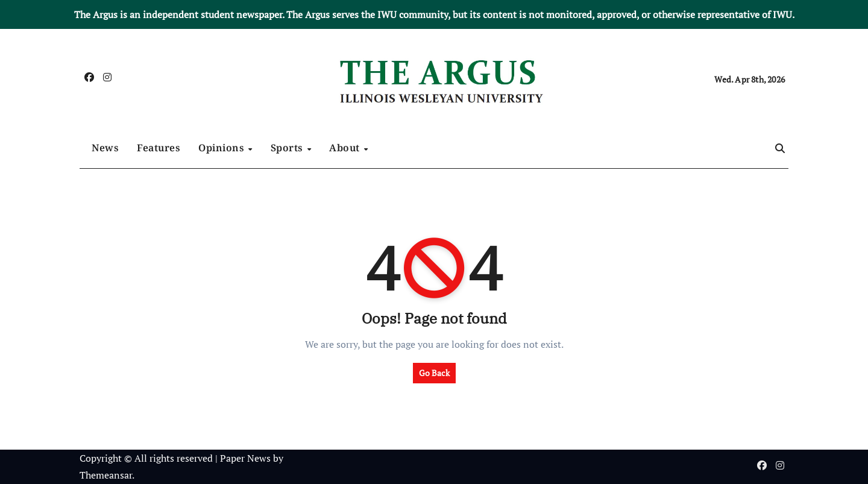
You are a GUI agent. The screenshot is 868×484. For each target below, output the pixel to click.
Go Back (434, 373)
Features (159, 148)
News (105, 148)
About (346, 148)
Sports (288, 148)
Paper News (245, 458)
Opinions (223, 148)
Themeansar (106, 475)
